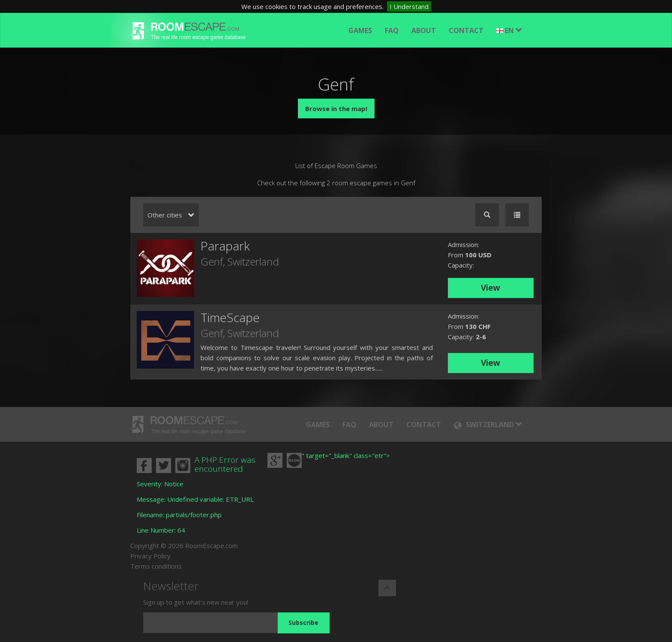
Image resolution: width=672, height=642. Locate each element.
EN (509, 30)
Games (360, 30)
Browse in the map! (336, 109)
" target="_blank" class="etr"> (346, 455)
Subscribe (303, 622)
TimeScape (230, 317)
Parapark (225, 246)
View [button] (490, 288)
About (424, 30)
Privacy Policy (150, 556)
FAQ (392, 30)
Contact (466, 30)
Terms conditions (156, 566)
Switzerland (253, 261)
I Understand (409, 6)
